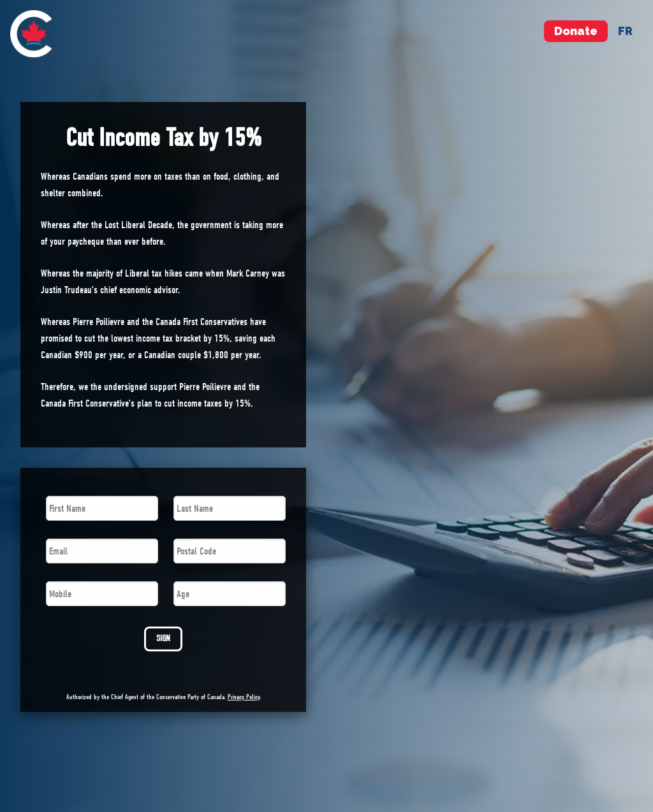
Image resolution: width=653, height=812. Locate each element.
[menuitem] (31, 34)
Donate (576, 31)
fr (625, 31)
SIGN (163, 638)
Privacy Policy (244, 697)
